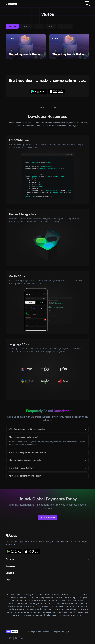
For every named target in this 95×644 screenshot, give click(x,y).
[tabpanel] (47, 48)
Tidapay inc (47, 632)
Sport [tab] (39, 26)
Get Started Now (47, 518)
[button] (88, 560)
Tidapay (66, 632)
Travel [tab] (51, 26)
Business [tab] (12, 26)
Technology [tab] (65, 26)
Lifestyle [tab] (26, 26)
